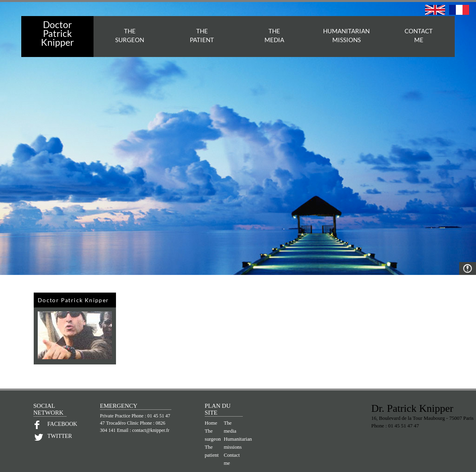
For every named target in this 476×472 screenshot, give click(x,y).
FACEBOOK (57, 424)
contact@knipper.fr (151, 430)
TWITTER (57, 436)
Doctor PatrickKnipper (57, 33)
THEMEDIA (274, 35)
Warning (468, 269)
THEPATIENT (202, 35)
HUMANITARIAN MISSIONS (346, 35)
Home (211, 423)
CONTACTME (419, 35)
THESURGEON (130, 35)
